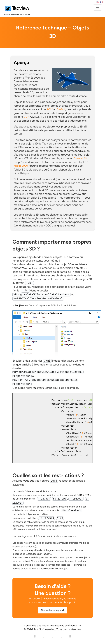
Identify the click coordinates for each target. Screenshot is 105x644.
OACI (79, 495)
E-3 (26, 117)
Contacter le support (52, 610)
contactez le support (64, 602)
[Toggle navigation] (98, 7)
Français (101, 2)
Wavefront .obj (29, 268)
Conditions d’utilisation (37, 626)
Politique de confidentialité (66, 626)
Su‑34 (60, 109)
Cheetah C (80, 158)
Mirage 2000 (21, 166)
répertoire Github (43, 388)
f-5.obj (16, 305)
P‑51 (49, 109)
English (98, 2)
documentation (54, 599)
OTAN (88, 495)
